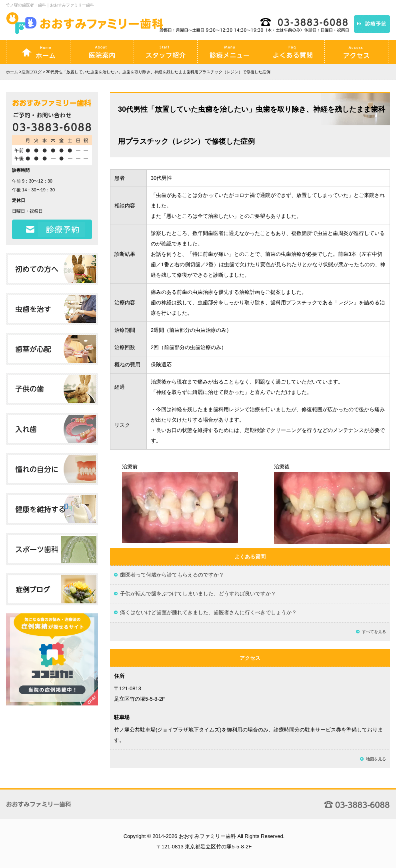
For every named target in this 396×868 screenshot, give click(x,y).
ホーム (38, 52)
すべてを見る (374, 632)
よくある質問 (293, 52)
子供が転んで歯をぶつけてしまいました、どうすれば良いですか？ (198, 594)
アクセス (356, 52)
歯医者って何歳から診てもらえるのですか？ (172, 575)
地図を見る (376, 759)
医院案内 (102, 52)
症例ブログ (32, 72)
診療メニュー (229, 52)
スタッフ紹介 (166, 52)
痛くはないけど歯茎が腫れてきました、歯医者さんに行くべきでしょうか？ (208, 612)
